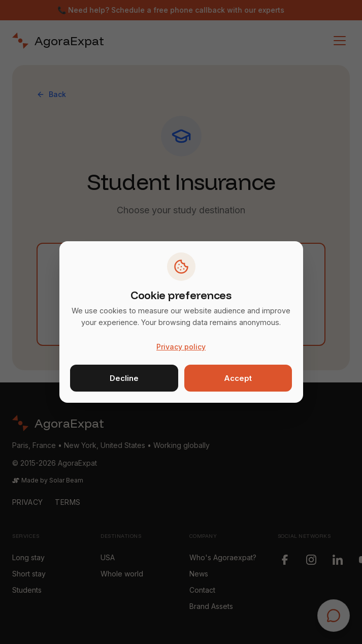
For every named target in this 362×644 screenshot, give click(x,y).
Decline (124, 378)
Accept (238, 378)
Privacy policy (181, 347)
